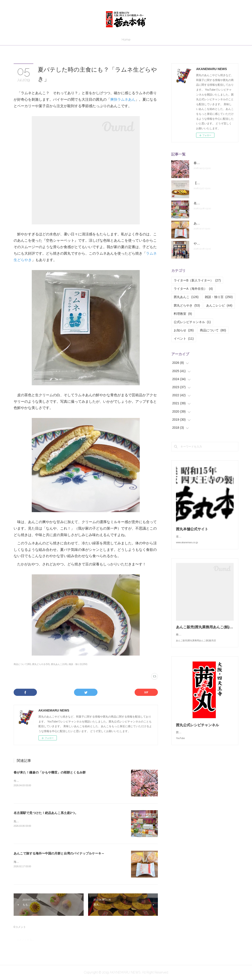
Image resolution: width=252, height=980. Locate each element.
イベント (184, 339)
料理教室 (183, 314)
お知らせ (184, 330)
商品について (213, 330)
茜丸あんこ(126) (59, 664)
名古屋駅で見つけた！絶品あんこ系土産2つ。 (46, 813)
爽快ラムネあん (123, 99)
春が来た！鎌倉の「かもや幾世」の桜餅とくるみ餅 (50, 772)
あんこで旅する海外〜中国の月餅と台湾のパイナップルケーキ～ (59, 853)
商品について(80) (22, 664)
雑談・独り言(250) (78, 664)
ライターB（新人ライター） (197, 280)
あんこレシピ (219, 305)
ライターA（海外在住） (193, 289)
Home (126, 40)
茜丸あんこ (186, 297)
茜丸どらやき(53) (41, 664)
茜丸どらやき (187, 305)
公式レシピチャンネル (192, 322)
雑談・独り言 (219, 297)
